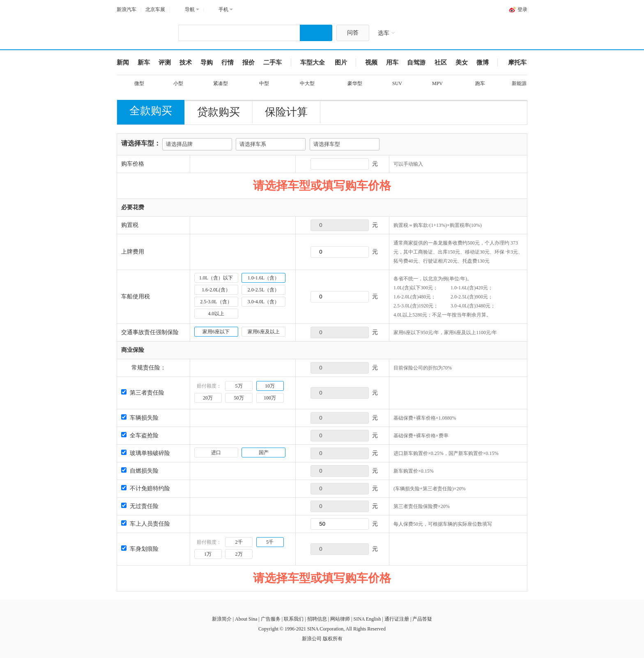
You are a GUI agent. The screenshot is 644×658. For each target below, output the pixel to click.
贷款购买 (218, 112)
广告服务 (271, 619)
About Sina (246, 619)
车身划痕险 (140, 549)
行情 (228, 62)
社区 (441, 62)
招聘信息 (317, 619)
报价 (248, 62)
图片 (341, 62)
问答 (353, 33)
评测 (165, 62)
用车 (392, 62)
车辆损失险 (140, 418)
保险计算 (286, 112)
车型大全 (313, 62)
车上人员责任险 (146, 524)
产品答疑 (422, 619)
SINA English (367, 619)
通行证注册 (397, 619)
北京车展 (155, 9)
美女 (462, 62)
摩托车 (517, 62)
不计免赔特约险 (146, 488)
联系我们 (294, 619)
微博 (483, 62)
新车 (144, 62)
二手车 (273, 62)
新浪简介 (222, 619)
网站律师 (340, 619)
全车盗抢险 (140, 435)
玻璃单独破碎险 (146, 453)
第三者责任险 (143, 393)
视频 (371, 62)
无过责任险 (140, 506)
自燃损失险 (140, 471)
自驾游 (416, 62)
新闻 (123, 62)
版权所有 (333, 639)
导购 (207, 62)
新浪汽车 (126, 9)
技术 (186, 62)
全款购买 (151, 111)
